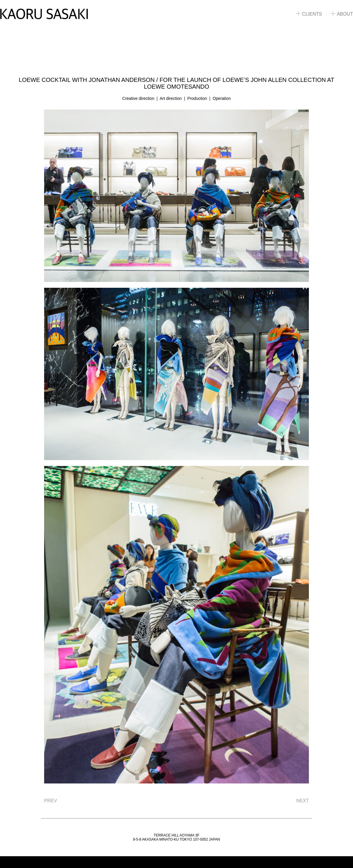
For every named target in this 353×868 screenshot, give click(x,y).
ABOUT (342, 14)
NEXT (303, 801)
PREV (51, 801)
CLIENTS (309, 14)
